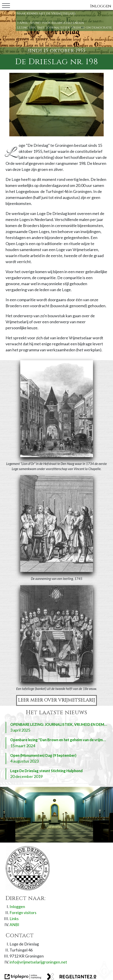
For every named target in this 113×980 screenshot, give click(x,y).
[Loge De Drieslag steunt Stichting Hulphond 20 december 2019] (56, 774)
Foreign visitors (23, 912)
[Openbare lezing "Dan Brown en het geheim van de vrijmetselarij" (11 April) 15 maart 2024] (56, 743)
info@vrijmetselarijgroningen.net (38, 962)
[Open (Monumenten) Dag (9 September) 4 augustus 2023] (56, 758)
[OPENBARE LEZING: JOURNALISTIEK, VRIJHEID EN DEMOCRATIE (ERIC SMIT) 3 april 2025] (56, 727)
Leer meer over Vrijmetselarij (56, 700)
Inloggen (101, 6)
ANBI (14, 925)
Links (14, 919)
